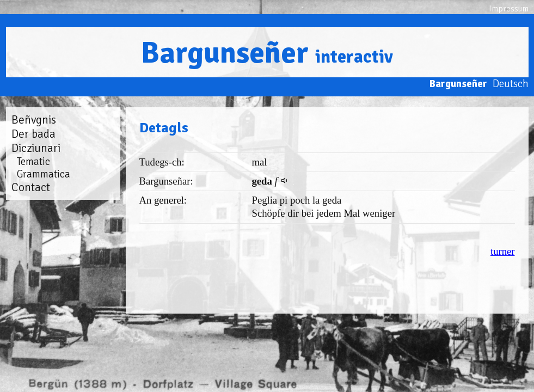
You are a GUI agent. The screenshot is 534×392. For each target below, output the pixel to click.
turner (503, 251)
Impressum (509, 9)
